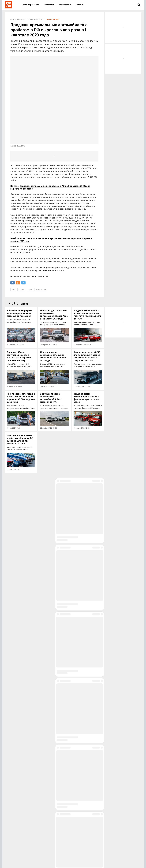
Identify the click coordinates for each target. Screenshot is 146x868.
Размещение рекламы (42, 858)
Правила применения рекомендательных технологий (47, 864)
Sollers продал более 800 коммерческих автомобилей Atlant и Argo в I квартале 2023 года (54, 276)
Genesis (21, 251)
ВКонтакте (37, 238)
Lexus (30, 251)
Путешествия (65, 5)
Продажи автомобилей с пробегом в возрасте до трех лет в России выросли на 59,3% (87, 276)
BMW (13, 251)
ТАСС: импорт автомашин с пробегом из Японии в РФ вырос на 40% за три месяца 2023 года (20, 401)
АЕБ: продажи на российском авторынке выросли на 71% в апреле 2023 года (53, 318)
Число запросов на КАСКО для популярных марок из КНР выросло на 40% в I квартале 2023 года (87, 318)
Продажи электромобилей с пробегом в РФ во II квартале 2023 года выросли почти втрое (50, 149)
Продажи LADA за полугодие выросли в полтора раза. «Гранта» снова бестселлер (19, 318)
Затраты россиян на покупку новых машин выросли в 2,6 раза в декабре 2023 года (51, 201)
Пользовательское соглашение (82, 864)
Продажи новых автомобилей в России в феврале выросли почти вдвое (86, 360)
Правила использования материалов (40, 862)
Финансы (80, 5)
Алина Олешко (53, 19)
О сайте (28, 858)
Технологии (49, 5)
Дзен (46, 238)
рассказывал (45, 232)
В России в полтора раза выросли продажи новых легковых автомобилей (20, 275)
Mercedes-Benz (41, 251)
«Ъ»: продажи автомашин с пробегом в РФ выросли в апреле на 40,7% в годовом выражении (21, 360)
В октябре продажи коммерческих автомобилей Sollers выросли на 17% (51, 360)
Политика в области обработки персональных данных (78, 862)
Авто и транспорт (31, 5)
